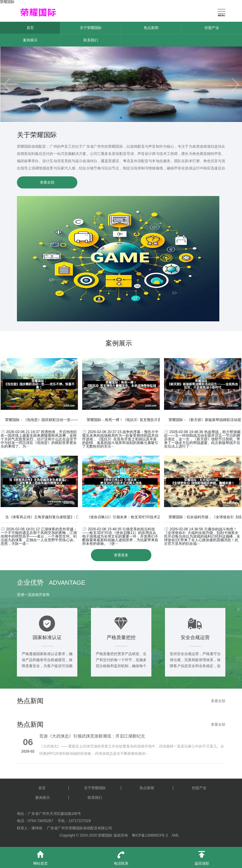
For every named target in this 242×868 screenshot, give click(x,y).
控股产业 (212, 28)
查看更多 (121, 555)
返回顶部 (202, 856)
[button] (121, 118)
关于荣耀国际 (91, 28)
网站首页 (40, 856)
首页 (30, 28)
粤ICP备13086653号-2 (150, 835)
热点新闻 (151, 28)
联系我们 (91, 40)
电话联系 (121, 856)
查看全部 (47, 182)
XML (175, 835)
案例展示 (30, 40)
